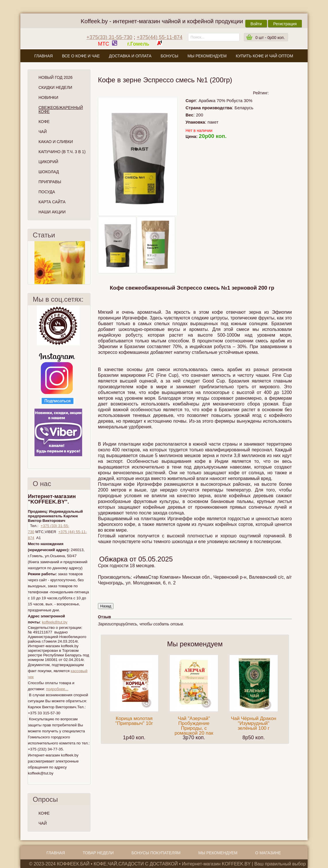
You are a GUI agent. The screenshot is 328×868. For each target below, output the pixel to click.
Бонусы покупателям (156, 853)
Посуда (47, 192)
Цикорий (48, 162)
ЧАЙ (43, 823)
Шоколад (49, 172)
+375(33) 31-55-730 (109, 37)
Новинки (48, 97)
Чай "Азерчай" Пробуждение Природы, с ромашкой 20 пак (194, 726)
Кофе (44, 122)
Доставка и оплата (130, 56)
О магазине (164, 69)
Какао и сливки (56, 142)
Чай (43, 132)
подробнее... (57, 689)
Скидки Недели (55, 87)
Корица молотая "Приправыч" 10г (134, 721)
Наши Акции (52, 212)
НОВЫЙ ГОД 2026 (56, 77)
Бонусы (169, 56)
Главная (43, 56)
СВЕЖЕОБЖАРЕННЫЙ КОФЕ (61, 110)
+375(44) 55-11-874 (160, 37)
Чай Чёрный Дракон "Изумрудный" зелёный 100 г (254, 723)
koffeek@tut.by (55, 622)
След (88, 263)
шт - (270, 38)
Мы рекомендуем (207, 56)
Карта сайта (52, 202)
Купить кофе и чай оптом (265, 56)
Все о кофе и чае (81, 56)
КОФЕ (44, 813)
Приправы (50, 182)
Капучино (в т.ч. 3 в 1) (62, 152)
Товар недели (98, 853)
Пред (30, 263)
